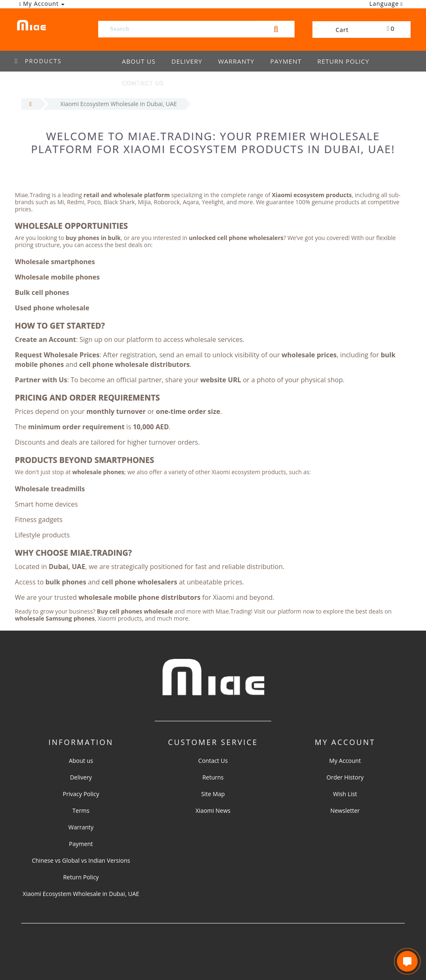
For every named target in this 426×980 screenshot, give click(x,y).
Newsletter (345, 810)
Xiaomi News (213, 810)
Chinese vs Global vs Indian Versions (81, 860)
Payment (290, 61)
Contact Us (213, 761)
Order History (345, 777)
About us (139, 61)
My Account (345, 761)
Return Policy (348, 61)
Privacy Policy (81, 794)
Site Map (213, 794)
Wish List (345, 794)
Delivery (188, 61)
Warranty (239, 61)
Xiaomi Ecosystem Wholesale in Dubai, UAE (81, 894)
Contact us (143, 83)
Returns (213, 777)
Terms (81, 810)
